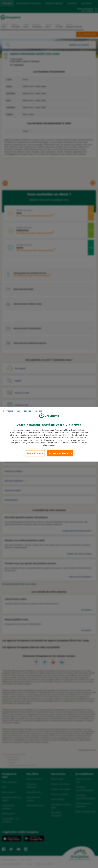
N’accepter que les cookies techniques (24, 411)
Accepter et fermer (59, 453)
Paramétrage (34, 453)
